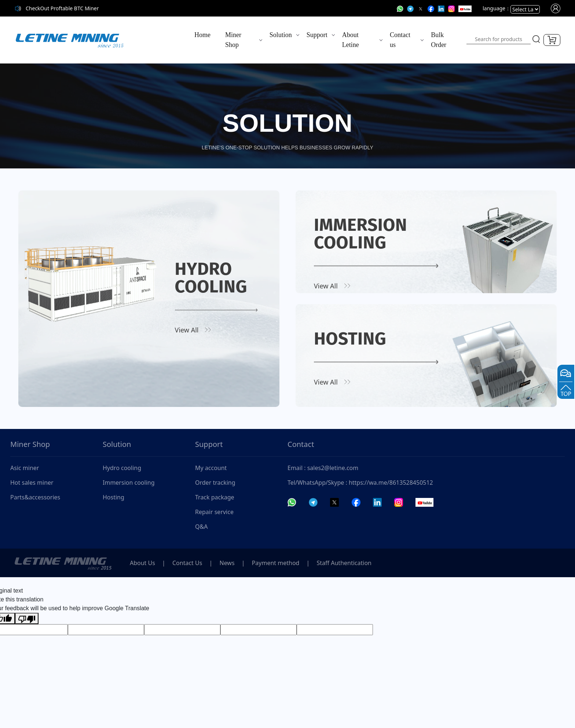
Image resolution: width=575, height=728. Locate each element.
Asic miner (25, 468)
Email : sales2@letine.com (323, 468)
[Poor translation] (27, 618)
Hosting (113, 497)
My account (211, 468)
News (227, 563)
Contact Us (187, 563)
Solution (281, 35)
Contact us (400, 40)
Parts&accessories (35, 497)
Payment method (276, 563)
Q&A (201, 527)
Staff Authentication (344, 563)
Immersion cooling (129, 483)
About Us (142, 563)
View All (187, 330)
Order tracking (215, 483)
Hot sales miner (32, 483)
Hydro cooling (122, 468)
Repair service (214, 512)
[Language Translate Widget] (525, 9)
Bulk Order (439, 40)
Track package (215, 497)
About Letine (351, 40)
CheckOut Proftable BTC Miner (62, 8)
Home (202, 35)
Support (317, 35)
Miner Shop (233, 40)
